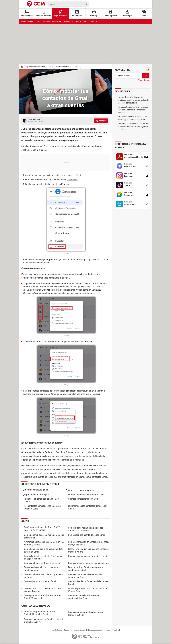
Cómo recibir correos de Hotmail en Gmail (88, 556)
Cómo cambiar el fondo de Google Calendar (89, 563)
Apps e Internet (60, 13)
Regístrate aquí (57, 630)
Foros (144, 13)
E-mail (38, 21)
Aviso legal (116, 630)
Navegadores (68, 21)
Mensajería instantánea (52, 21)
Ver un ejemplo (144, 80)
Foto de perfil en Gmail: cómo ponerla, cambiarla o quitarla (86, 569)
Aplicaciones (81, 21)
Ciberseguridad (111, 13)
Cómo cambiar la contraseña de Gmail (42, 563)
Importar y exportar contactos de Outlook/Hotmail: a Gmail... (39, 613)
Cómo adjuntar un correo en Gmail (40, 581)
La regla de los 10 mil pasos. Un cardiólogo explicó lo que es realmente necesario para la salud (133, 100)
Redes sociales (27, 21)
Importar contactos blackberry (82, 495)
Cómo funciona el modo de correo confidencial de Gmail (84, 597)
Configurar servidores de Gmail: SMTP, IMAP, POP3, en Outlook (42, 529)
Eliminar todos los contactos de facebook (88, 506)
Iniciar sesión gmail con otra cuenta (41, 499)
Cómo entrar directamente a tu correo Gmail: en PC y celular (86, 529)
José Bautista (34, 119)
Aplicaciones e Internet (36, 67)
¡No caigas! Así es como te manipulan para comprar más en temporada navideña (133, 110)
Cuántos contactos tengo (80, 499)
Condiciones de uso (78, 630)
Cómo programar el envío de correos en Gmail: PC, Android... (42, 597)
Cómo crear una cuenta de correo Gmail (87, 535)
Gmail (77, 67)
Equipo (66, 630)
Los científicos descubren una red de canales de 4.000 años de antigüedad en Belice (133, 126)
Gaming (94, 13)
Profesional (93, 21)
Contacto (107, 630)
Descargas (127, 13)
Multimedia (77, 13)
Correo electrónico (64, 67)
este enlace (72, 180)
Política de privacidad (94, 630)
